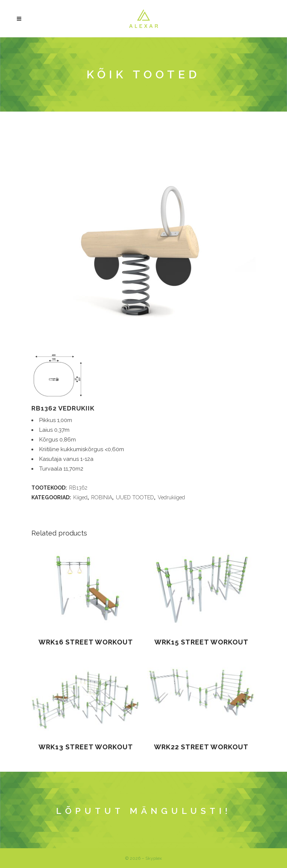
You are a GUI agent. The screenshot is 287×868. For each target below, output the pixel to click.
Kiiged (80, 497)
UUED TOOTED (135, 497)
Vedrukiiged (171, 497)
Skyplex (154, 858)
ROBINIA (102, 497)
